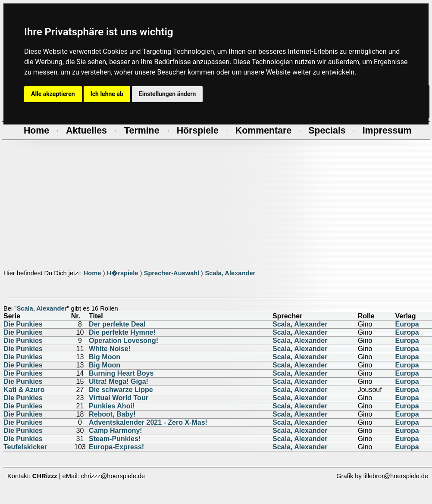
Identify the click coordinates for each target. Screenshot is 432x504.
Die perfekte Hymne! (122, 332)
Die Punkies (23, 324)
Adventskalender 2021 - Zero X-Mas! (148, 422)
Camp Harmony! (116, 431)
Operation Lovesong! (124, 341)
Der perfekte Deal (117, 324)
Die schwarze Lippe (121, 390)
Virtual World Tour (119, 398)
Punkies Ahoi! (112, 406)
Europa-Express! (116, 447)
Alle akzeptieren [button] (53, 94)
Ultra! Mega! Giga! (119, 381)
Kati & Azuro (24, 390)
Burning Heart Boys (121, 373)
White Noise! (110, 349)
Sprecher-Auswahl (172, 273)
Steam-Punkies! (115, 439)
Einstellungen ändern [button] (167, 94)
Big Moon (105, 357)
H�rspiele (123, 273)
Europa (407, 324)
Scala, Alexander (230, 273)
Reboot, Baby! (112, 414)
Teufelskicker (25, 447)
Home (92, 273)
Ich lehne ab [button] (107, 94)
